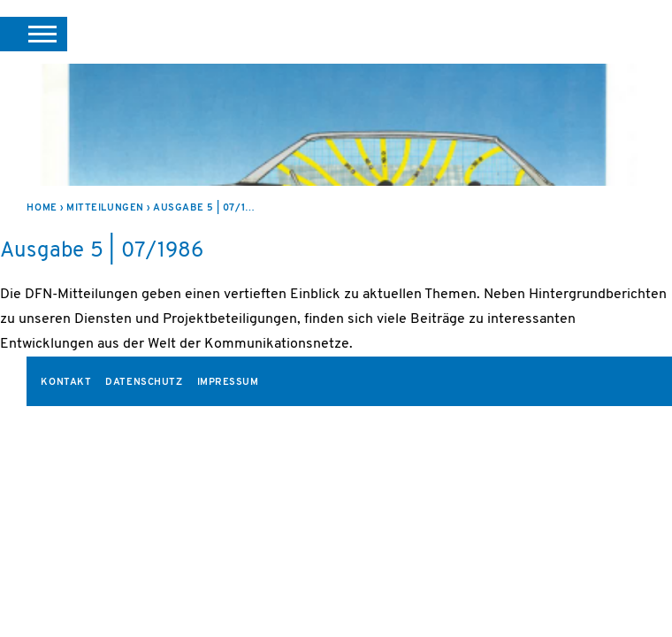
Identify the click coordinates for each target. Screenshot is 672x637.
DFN (626, 34)
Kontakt (66, 383)
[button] (34, 34)
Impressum (228, 383)
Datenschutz (144, 383)
